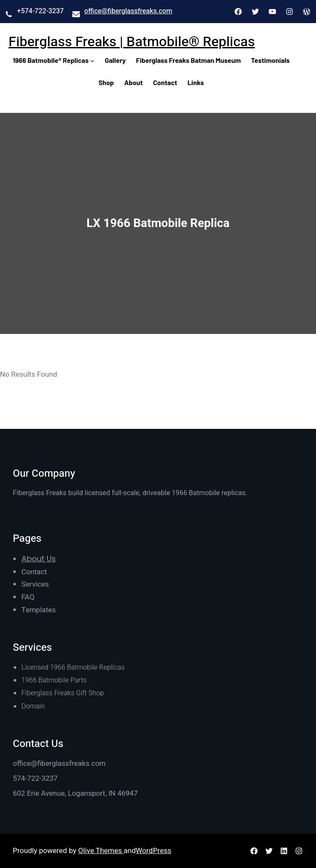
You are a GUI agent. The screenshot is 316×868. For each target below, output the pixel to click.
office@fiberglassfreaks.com (128, 11)
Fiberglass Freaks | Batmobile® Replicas (132, 42)
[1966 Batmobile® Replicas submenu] (92, 60)
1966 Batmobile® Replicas (51, 60)
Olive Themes (101, 851)
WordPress (154, 851)
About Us (38, 559)
